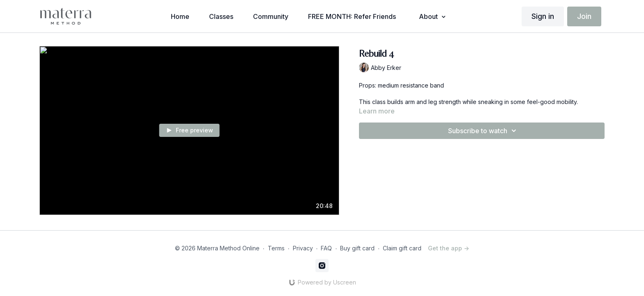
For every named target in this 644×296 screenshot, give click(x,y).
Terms (276, 248)
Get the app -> (448, 248)
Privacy (303, 248)
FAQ (326, 248)
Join (584, 16)
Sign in (543, 16)
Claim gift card (402, 248)
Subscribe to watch (483, 131)
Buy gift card (357, 248)
